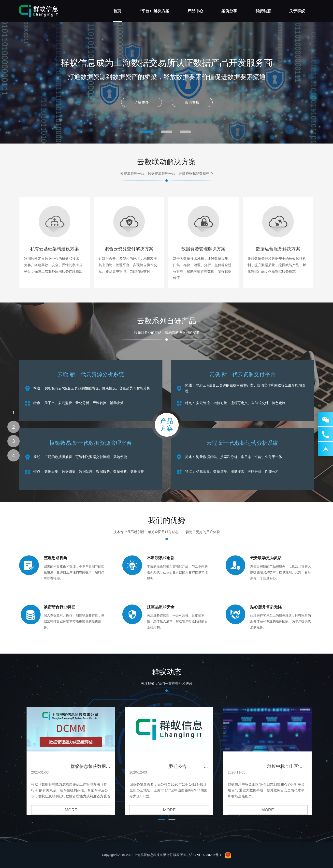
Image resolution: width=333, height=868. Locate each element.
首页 (117, 11)
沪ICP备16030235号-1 (205, 855)
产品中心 (195, 11)
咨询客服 (194, 105)
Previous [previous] (79, 83)
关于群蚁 (297, 11)
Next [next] (254, 83)
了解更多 (139, 105)
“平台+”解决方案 (154, 11)
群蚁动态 (263, 11)
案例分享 (229, 11)
